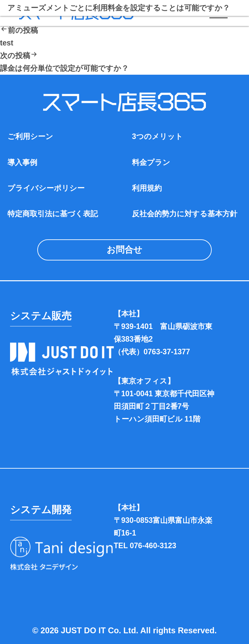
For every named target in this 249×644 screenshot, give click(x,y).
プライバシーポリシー (46, 188)
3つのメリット (157, 136)
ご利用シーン (30, 136)
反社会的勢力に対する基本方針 (185, 214)
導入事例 (22, 162)
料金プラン (151, 162)
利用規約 (147, 188)
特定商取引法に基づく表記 (53, 214)
